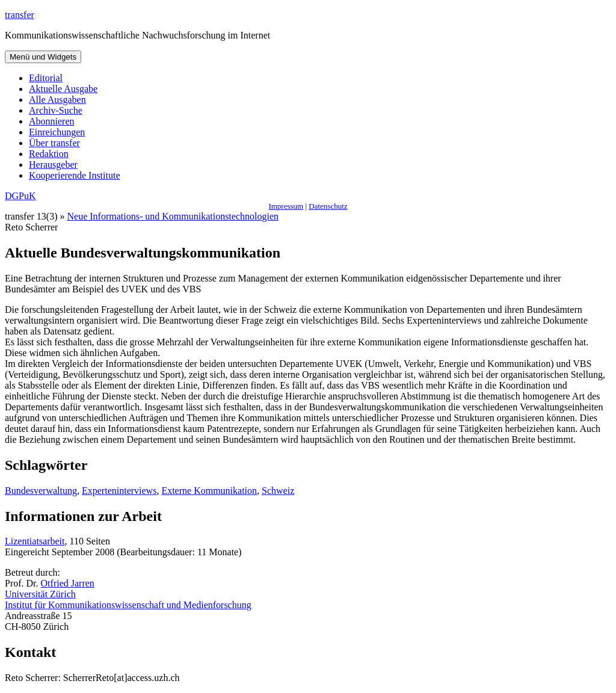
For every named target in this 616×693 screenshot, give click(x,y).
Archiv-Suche (56, 110)
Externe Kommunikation (209, 491)
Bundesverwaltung (41, 491)
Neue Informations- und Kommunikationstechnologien (173, 216)
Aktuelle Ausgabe (63, 89)
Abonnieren (52, 121)
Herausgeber (53, 165)
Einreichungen (57, 132)
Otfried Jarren (68, 583)
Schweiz (278, 491)
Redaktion (49, 154)
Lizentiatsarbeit (35, 541)
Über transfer (54, 143)
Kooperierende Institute (75, 175)
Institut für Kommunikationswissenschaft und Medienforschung (128, 605)
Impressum (286, 206)
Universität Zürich (40, 594)
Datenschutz (328, 206)
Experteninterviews (119, 491)
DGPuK (20, 196)
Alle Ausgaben (57, 100)
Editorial (46, 78)
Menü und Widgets (43, 57)
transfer (20, 15)
